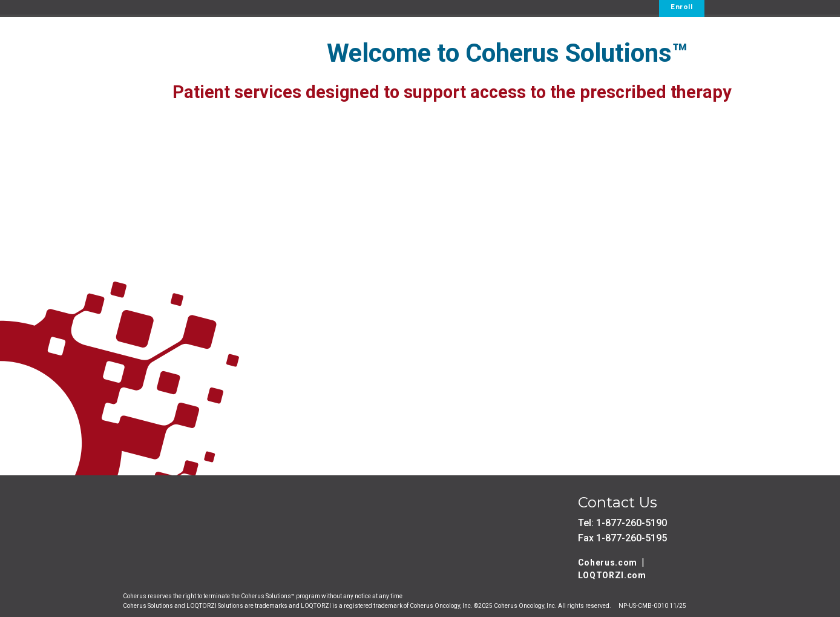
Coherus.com (608, 563)
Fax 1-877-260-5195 (622, 538)
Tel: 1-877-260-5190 (622, 523)
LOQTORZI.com (612, 575)
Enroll (681, 7)
